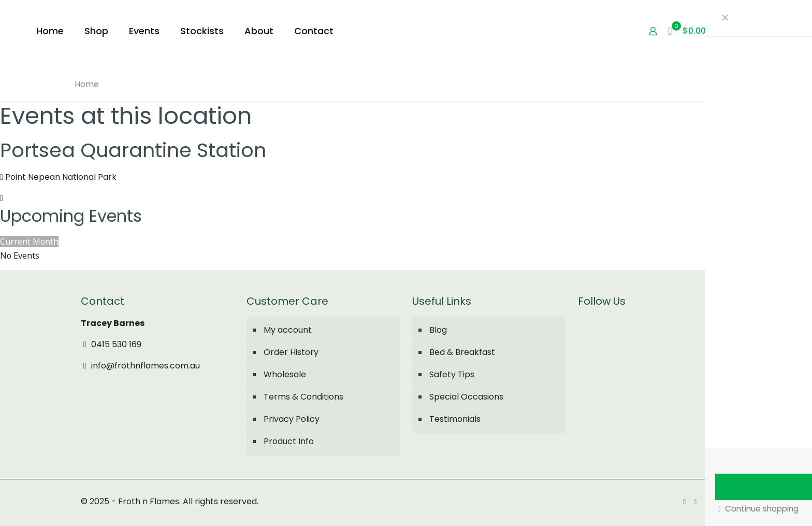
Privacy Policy (292, 419)
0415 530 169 (111, 344)
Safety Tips (452, 374)
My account (288, 330)
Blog (438, 330)
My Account (767, 31)
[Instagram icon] (695, 501)
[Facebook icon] (684, 501)
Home (87, 84)
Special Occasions (466, 397)
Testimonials (455, 419)
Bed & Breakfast (462, 352)
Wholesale (285, 374)
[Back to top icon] (720, 501)
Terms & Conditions (303, 397)
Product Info (289, 441)
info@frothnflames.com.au (140, 366)
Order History (291, 352)
